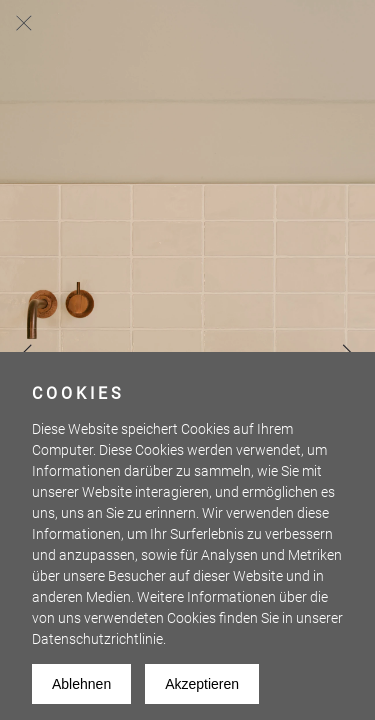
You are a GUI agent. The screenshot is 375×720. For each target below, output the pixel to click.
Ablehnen (81, 684)
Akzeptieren (202, 684)
